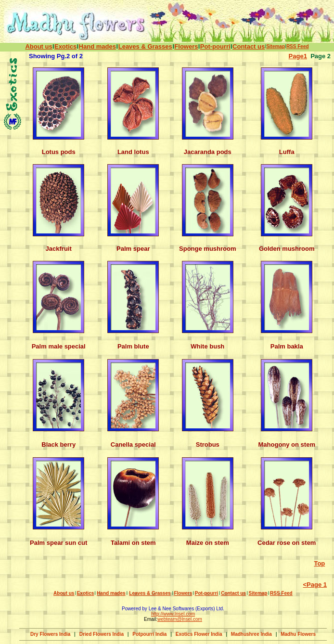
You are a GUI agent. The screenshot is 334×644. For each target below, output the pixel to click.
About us (39, 46)
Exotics (65, 46)
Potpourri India (149, 634)
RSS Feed (298, 46)
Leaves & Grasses (145, 46)
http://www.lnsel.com (173, 614)
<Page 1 (315, 585)
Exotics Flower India (199, 634)
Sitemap (276, 46)
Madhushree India (251, 634)
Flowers (186, 46)
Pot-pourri (215, 46)
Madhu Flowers (298, 634)
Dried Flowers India (102, 634)
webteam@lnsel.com (180, 619)
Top (319, 563)
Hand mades (97, 46)
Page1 (298, 56)
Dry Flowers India (50, 634)
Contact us (249, 46)
